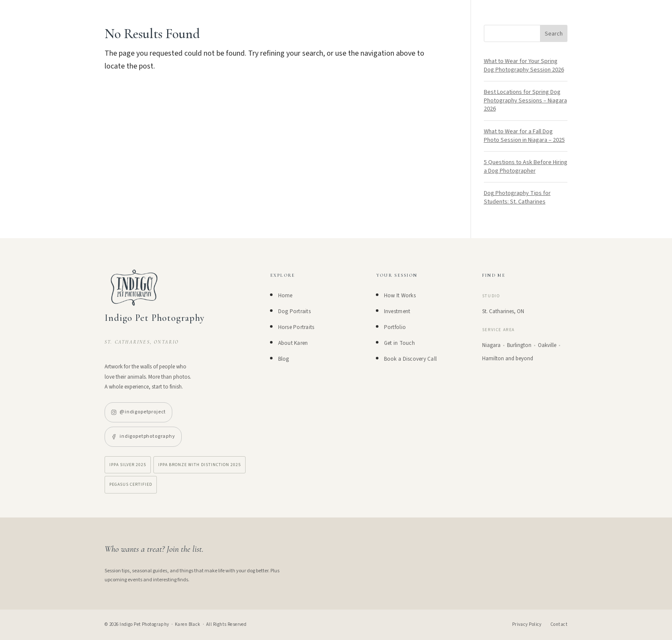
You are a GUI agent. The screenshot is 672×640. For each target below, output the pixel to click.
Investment (397, 311)
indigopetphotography (143, 436)
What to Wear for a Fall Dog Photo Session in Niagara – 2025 (524, 136)
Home (285, 296)
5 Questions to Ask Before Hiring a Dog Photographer (526, 167)
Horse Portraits (296, 327)
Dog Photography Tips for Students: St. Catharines (517, 197)
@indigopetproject (138, 412)
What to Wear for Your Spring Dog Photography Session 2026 (524, 66)
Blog (284, 359)
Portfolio (395, 327)
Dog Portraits (294, 311)
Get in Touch (399, 343)
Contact (559, 624)
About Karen (293, 343)
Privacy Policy (527, 624)
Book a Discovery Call (410, 359)
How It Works (400, 296)
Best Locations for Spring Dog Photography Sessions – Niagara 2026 (525, 100)
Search (554, 34)
